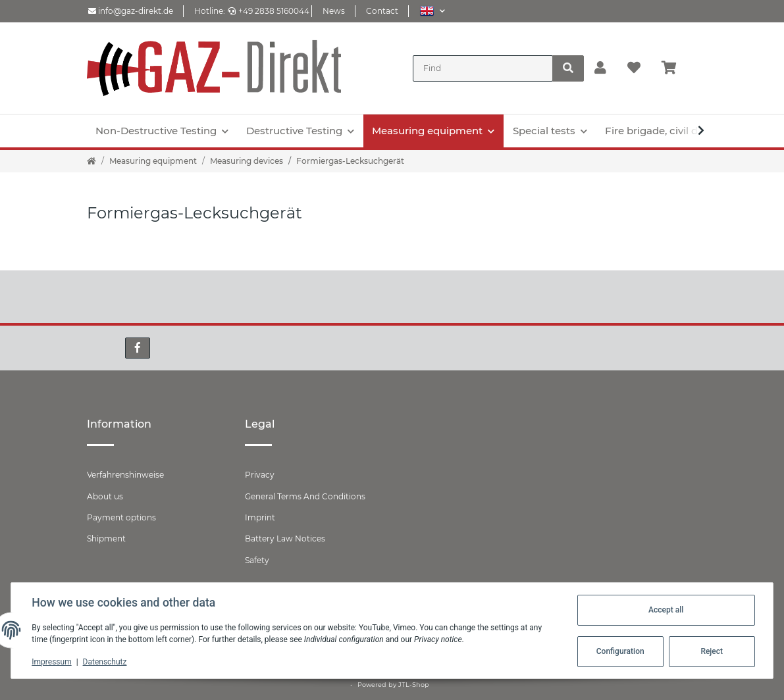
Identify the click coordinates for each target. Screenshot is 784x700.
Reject (712, 651)
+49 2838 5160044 (269, 11)
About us (105, 496)
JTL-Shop (414, 685)
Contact (382, 11)
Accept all (665, 610)
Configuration (620, 651)
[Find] (483, 68)
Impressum (52, 662)
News (334, 11)
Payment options (121, 517)
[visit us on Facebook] (138, 348)
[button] (432, 11)
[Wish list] (634, 68)
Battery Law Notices (285, 538)
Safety (257, 560)
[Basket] (674, 68)
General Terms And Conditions (305, 496)
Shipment (106, 538)
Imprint (260, 517)
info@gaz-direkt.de (131, 11)
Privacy (260, 475)
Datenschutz (105, 662)
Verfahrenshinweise (125, 475)
